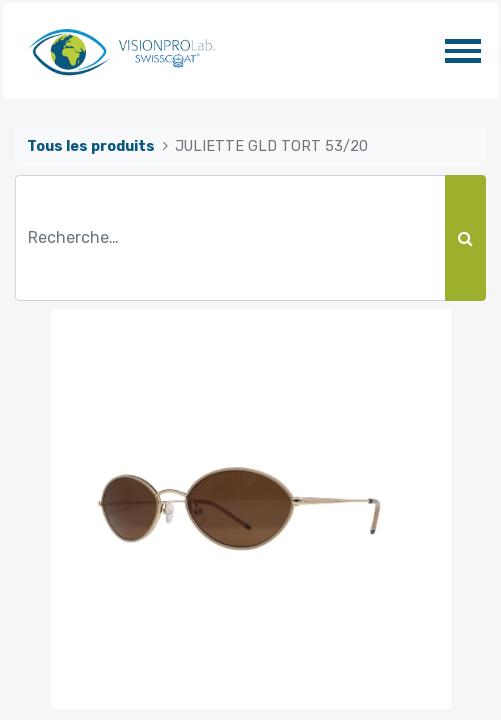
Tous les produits (91, 146)
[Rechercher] (465, 238)
